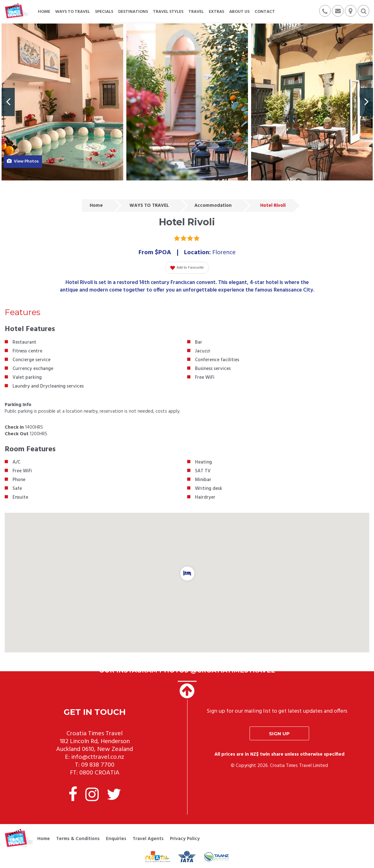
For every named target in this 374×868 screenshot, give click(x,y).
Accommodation (213, 206)
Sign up (279, 734)
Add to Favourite (187, 268)
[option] (62, 102)
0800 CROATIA (99, 773)
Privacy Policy (185, 839)
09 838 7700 (98, 765)
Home (96, 206)
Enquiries (116, 839)
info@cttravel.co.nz (98, 757)
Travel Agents (148, 839)
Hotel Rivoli (273, 206)
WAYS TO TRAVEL (149, 206)
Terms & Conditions (78, 839)
